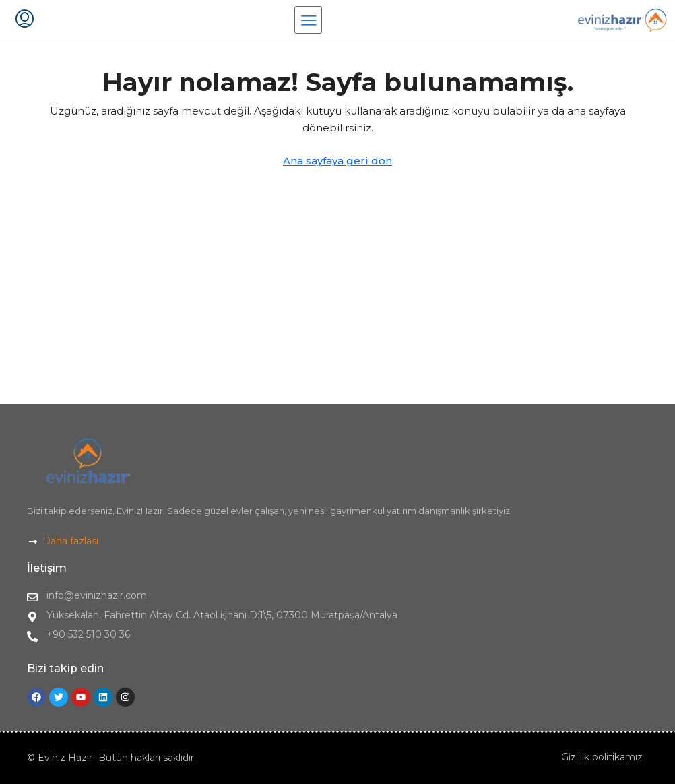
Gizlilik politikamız (602, 757)
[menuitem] (25, 20)
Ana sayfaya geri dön (337, 161)
